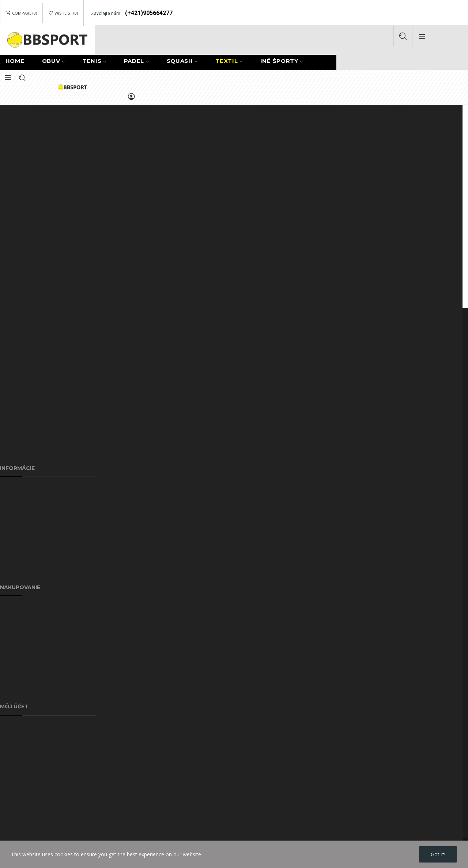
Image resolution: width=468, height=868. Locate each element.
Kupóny (9, 777)
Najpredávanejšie (21, 658)
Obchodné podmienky (26, 691)
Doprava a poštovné (24, 488)
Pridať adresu (16, 727)
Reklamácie (14, 607)
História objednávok (24, 744)
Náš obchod (14, 572)
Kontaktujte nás (19, 539)
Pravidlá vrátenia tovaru (28, 811)
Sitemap (10, 555)
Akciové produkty (20, 624)
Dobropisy (12, 760)
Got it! (438, 854)
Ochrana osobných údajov (31, 522)
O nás (7, 505)
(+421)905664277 (149, 13)
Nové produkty (18, 641)
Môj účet (11, 674)
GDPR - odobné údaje (26, 794)
